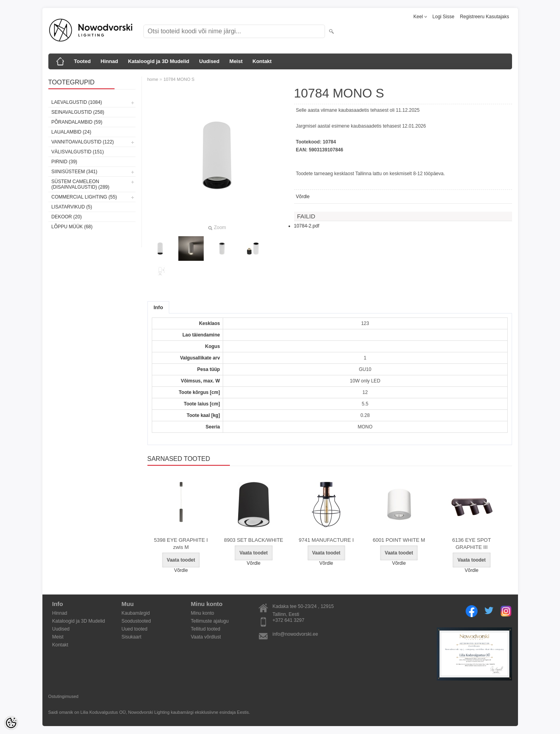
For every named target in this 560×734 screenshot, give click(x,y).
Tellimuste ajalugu (210, 621)
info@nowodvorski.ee (295, 634)
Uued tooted (135, 629)
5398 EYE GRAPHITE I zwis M (181, 544)
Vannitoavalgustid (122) (83, 142)
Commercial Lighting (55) (84, 197)
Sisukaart (132, 637)
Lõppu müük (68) (72, 227)
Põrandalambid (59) (77, 122)
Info (159, 307)
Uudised (209, 61)
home (153, 79)
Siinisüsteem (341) (75, 172)
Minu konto (203, 613)
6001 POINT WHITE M (399, 540)
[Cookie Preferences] (11, 723)
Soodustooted (136, 621)
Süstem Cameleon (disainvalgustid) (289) (80, 184)
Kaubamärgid (136, 613)
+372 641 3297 (289, 620)
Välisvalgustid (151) (78, 152)
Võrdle (303, 197)
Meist (236, 61)
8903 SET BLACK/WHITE (253, 540)
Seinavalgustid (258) (78, 112)
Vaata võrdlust (206, 637)
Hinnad (109, 61)
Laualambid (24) (72, 132)
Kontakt (262, 61)
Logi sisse (443, 17)
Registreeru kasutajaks (484, 17)
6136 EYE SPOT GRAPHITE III (472, 544)
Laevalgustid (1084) (77, 102)
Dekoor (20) (67, 217)
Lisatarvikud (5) (72, 207)
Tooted (82, 61)
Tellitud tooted (206, 629)
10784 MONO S (179, 79)
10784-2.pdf (307, 226)
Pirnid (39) (64, 162)
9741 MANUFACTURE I (326, 540)
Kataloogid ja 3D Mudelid (159, 61)
